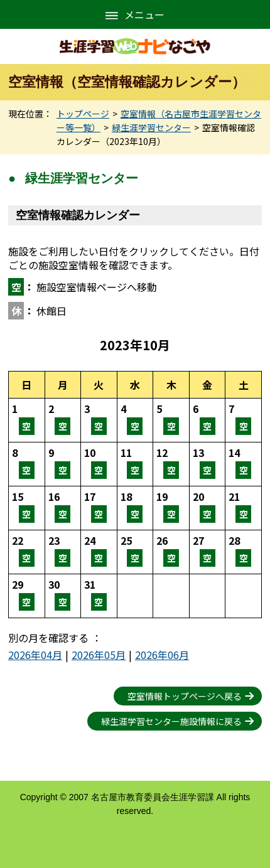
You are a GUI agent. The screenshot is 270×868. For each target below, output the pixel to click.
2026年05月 (99, 655)
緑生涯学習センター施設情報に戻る (171, 721)
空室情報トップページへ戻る (185, 696)
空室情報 (27, 420)
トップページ (83, 114)
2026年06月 (162, 655)
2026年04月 (35, 655)
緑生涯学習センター (151, 127)
